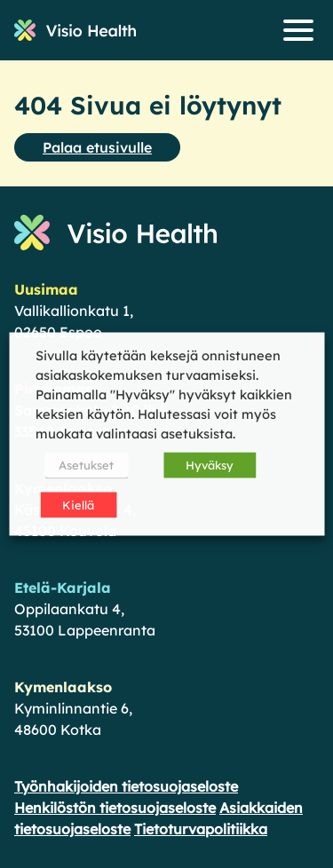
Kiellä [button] (78, 505)
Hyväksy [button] (210, 465)
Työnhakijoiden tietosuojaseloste (126, 786)
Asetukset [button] (86, 465)
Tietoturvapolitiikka (201, 829)
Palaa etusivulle (97, 147)
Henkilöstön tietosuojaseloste (115, 808)
